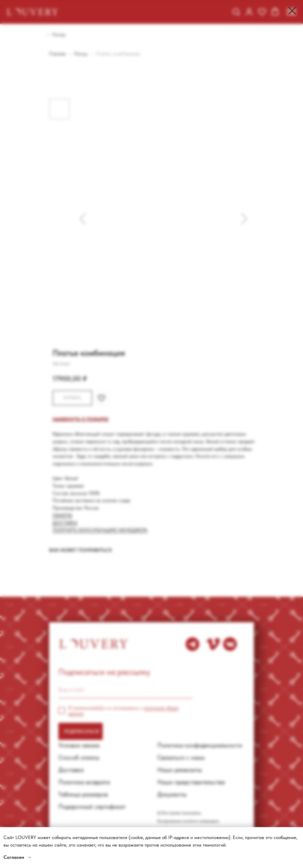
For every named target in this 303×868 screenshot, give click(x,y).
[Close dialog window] (292, 11)
